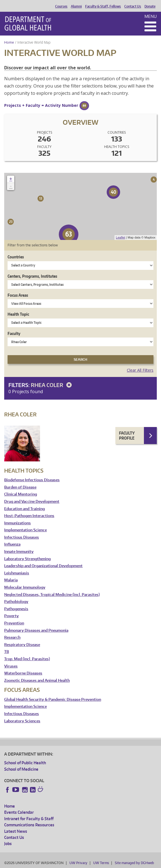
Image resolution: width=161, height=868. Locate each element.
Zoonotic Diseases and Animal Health (37, 681)
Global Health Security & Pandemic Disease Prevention (53, 700)
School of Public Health (25, 763)
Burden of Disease (20, 487)
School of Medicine (21, 769)
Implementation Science (25, 530)
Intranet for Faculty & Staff (29, 819)
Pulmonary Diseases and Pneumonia (36, 630)
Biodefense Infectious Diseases (32, 480)
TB (7, 652)
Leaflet (121, 237)
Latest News (16, 831)
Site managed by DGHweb (134, 863)
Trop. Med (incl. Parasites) (27, 659)
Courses (61, 6)
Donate (150, 6)
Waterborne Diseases (23, 673)
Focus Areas (18, 295)
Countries (16, 257)
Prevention (14, 623)
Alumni (76, 6)
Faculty (14, 333)
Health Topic (18, 314)
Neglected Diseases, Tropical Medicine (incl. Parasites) (52, 595)
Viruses (11, 666)
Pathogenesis (16, 609)
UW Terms (101, 863)
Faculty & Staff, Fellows (103, 6)
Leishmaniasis (17, 573)
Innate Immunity (19, 552)
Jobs (8, 844)
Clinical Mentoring (21, 494)
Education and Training (25, 509)
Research (12, 637)
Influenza (12, 544)
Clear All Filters (140, 370)
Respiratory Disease (22, 645)
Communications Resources (29, 825)
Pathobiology (16, 602)
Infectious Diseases (22, 537)
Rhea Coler (52, 385)
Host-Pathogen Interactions (29, 516)
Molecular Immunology (25, 587)
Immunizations (17, 523)
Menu (151, 16)
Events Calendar (19, 812)
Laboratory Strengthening (27, 559)
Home (9, 42)
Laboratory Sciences (22, 721)
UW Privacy (78, 863)
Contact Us (133, 6)
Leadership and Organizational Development (43, 566)
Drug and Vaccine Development (32, 502)
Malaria (11, 580)
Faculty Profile (127, 436)
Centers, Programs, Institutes (32, 276)
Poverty (11, 616)
